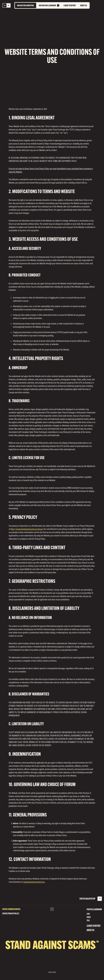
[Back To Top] (91, 899)
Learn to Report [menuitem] (70, 5)
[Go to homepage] (26, 5)
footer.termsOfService (11, 909)
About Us (90, 930)
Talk (88, 920)
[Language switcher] (6, 5)
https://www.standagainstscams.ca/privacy (27, 529)
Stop (88, 914)
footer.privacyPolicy (11, 913)
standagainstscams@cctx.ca (34, 882)
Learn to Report (94, 926)
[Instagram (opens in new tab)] (52, 909)
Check (89, 917)
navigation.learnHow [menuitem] (47, 5)
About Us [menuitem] (84, 5)
